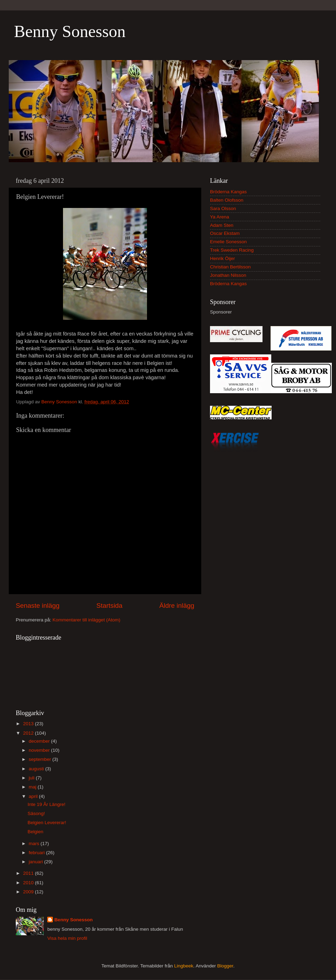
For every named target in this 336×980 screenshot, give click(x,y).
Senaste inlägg (38, 606)
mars (35, 844)
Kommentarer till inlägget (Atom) (86, 620)
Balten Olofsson (227, 200)
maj (33, 787)
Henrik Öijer (222, 258)
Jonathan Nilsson (228, 275)
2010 (29, 883)
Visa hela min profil (67, 938)
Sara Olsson (223, 208)
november (40, 750)
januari (36, 862)
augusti (37, 769)
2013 (29, 724)
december (40, 741)
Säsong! (36, 813)
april (34, 796)
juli (32, 778)
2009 (29, 892)
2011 (29, 873)
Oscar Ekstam (225, 233)
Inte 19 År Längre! (47, 804)
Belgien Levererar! (47, 823)
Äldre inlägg (177, 606)
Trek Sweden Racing (232, 250)
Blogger (225, 966)
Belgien (36, 832)
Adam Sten (222, 225)
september (41, 759)
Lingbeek (184, 966)
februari (37, 853)
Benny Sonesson (70, 31)
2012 (29, 733)
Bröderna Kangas (228, 192)
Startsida (109, 606)
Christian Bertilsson (230, 267)
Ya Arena (220, 217)
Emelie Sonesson (228, 242)
